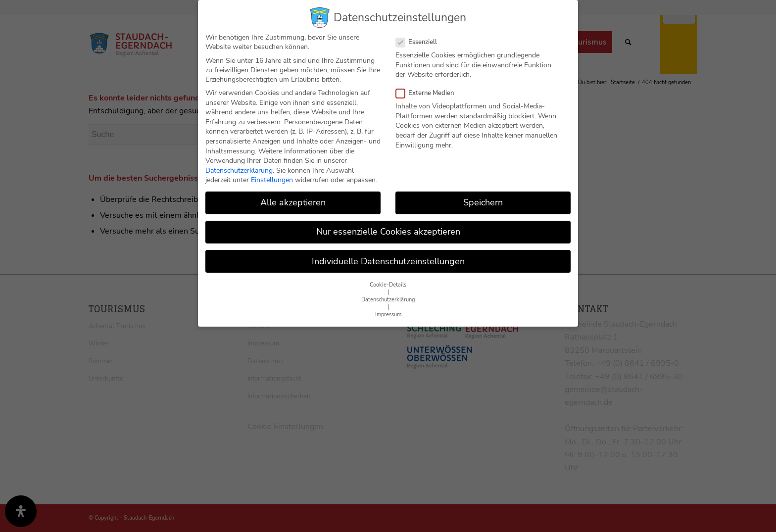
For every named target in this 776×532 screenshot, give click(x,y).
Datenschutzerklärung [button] (388, 300)
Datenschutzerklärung (239, 170)
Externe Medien (429, 93)
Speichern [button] (483, 202)
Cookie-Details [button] (388, 285)
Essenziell (420, 42)
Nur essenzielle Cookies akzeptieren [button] (388, 232)
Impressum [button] (388, 314)
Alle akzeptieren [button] (293, 202)
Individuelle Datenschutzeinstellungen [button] (388, 261)
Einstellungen (272, 180)
